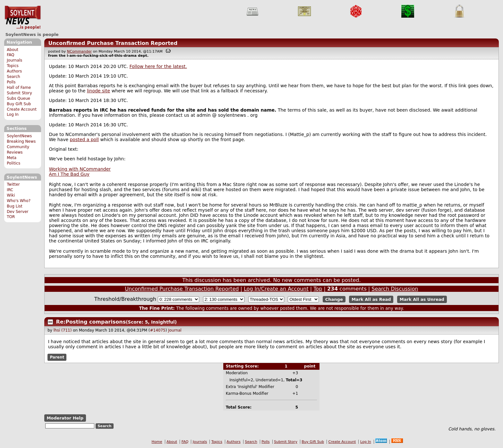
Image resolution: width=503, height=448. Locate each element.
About (13, 50)
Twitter (13, 184)
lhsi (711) (63, 330)
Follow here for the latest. (158, 66)
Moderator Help (65, 418)
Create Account (22, 109)
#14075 (158, 330)
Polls (11, 82)
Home (157, 442)
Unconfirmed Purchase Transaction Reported (113, 43)
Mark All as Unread (422, 299)
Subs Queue (18, 98)
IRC (10, 190)
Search (13, 77)
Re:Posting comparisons (91, 322)
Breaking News (21, 141)
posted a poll (84, 139)
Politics (13, 163)
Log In (13, 114)
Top (318, 289)
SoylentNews (23, 18)
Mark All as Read (371, 299)
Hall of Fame (19, 88)
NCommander (79, 51)
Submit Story (19, 93)
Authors (14, 71)
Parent (57, 357)
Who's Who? (19, 201)
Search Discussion (395, 289)
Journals (14, 60)
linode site (98, 91)
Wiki (11, 195)
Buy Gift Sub (19, 104)
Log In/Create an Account (276, 289)
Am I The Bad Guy (69, 174)
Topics (13, 66)
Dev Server (17, 212)
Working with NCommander (80, 169)
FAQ (10, 55)
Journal (175, 330)
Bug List (15, 206)
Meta (12, 158)
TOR (11, 217)
